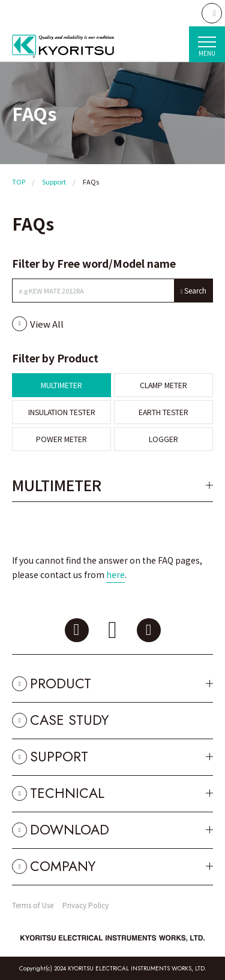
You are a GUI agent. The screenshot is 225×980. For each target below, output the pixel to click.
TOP (19, 182)
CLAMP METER (163, 385)
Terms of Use (33, 905)
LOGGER (163, 439)
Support (54, 182)
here (115, 574)
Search (195, 290)
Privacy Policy (85, 905)
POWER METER (61, 439)
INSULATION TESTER (62, 412)
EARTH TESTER (163, 412)
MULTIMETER (61, 385)
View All (47, 324)
